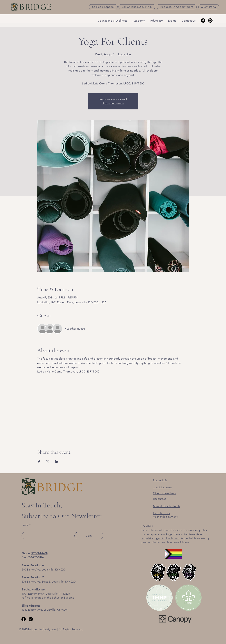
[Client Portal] (209, 7)
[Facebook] (203, 20)
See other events (113, 103)
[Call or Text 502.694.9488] (137, 7)
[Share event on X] (48, 462)
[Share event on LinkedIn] (57, 462)
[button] (103, 7)
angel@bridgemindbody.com (160, 538)
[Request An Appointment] (177, 7)
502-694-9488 (39, 553)
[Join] (89, 536)
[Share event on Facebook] (39, 462)
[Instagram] (210, 20)
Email (25, 525)
